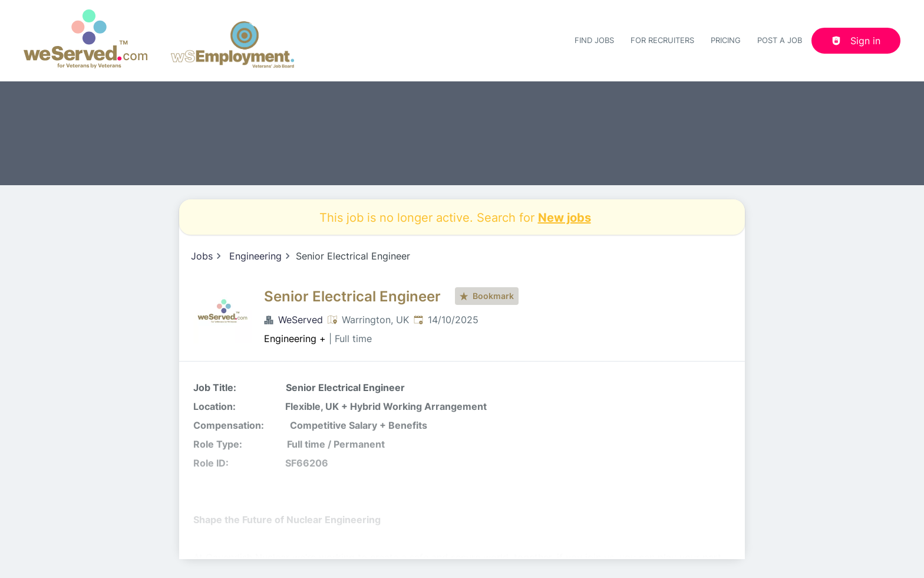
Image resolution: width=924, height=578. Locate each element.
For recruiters (662, 40)
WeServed (301, 320)
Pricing (726, 40)
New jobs (565, 217)
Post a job (780, 40)
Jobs (202, 256)
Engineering (255, 256)
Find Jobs (594, 40)
